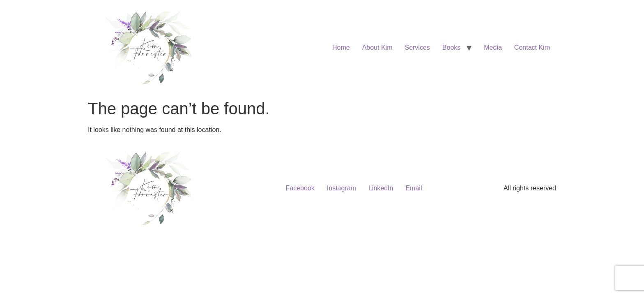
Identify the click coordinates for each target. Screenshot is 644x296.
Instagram (342, 188)
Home (341, 47)
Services (417, 47)
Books (451, 47)
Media (493, 47)
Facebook (300, 188)
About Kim (377, 47)
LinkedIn (381, 188)
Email (414, 188)
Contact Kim (532, 47)
